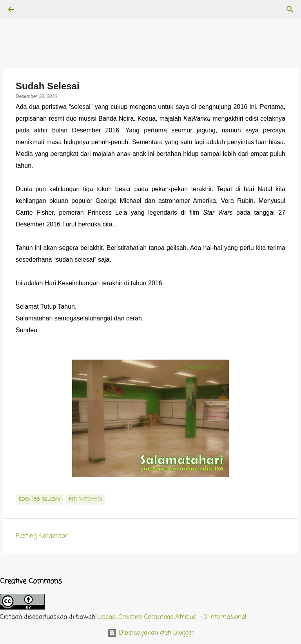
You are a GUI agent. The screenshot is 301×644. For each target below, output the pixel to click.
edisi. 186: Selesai (39, 499)
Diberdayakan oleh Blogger (151, 633)
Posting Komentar (42, 536)
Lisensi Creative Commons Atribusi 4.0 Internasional (172, 617)
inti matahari (85, 499)
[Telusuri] (33, 9)
